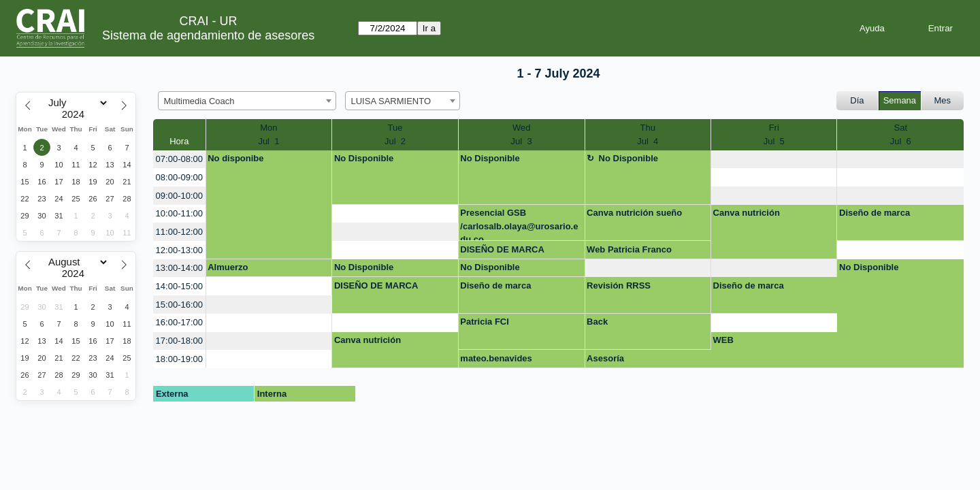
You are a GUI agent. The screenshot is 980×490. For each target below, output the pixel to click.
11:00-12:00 (179, 232)
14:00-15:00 (179, 286)
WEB (723, 340)
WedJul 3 (522, 134)
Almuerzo (228, 267)
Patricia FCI (485, 322)
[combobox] (247, 101)
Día (857, 100)
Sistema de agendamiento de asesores (208, 35)
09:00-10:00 (179, 196)
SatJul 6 (901, 134)
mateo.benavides (496, 358)
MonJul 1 (268, 134)
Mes (943, 100)
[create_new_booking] (774, 160)
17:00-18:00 (179, 341)
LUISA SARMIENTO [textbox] (391, 101)
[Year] (76, 114)
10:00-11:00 (179, 213)
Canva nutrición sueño (634, 213)
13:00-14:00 (179, 268)
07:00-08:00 (179, 159)
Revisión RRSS (619, 285)
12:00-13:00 (179, 250)
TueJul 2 (395, 134)
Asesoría (605, 358)
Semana (900, 100)
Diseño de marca (875, 213)
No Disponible (364, 158)
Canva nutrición (747, 213)
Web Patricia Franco (629, 249)
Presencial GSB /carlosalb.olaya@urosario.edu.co (519, 224)
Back (597, 322)
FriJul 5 (774, 134)
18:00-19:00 (179, 359)
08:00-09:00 (179, 177)
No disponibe (235, 158)
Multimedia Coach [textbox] (199, 101)
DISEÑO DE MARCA (502, 249)
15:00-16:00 (179, 305)
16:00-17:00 (179, 322)
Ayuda (872, 28)
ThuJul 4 (648, 134)
